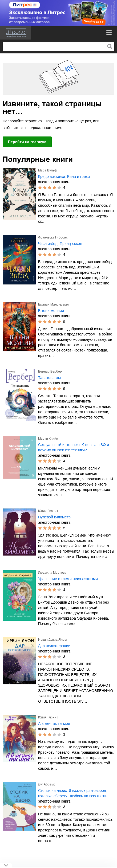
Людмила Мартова (52, 573)
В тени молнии (51, 311)
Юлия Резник (48, 511)
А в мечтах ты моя (54, 724)
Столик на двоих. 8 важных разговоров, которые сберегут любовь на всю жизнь (73, 793)
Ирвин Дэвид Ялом (52, 640)
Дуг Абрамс (47, 784)
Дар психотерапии (54, 646)
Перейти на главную (27, 142)
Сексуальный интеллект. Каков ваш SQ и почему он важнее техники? (74, 447)
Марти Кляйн (48, 439)
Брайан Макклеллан (53, 304)
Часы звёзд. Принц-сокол (60, 244)
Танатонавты (49, 378)
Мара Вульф (48, 170)
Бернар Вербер (50, 372)
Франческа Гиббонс (53, 237)
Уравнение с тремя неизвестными (68, 579)
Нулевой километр (54, 517)
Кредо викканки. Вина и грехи (64, 177)
